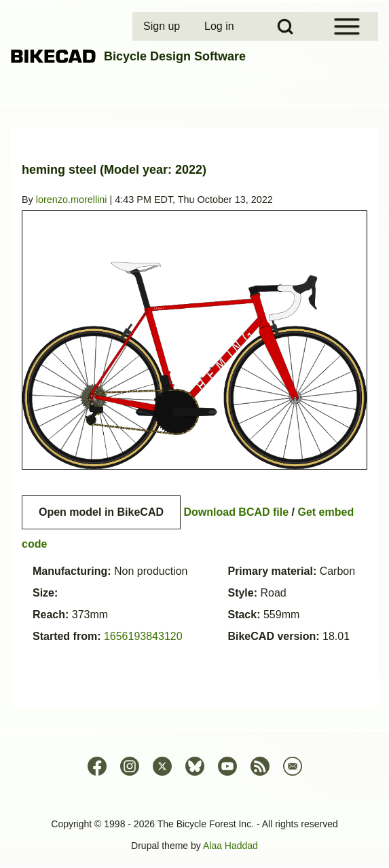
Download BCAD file (236, 512)
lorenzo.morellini (72, 200)
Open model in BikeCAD (101, 512)
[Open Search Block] (285, 26)
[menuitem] (163, 26)
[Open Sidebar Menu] (347, 26)
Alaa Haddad (230, 846)
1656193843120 (143, 636)
